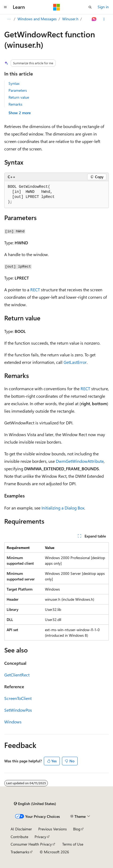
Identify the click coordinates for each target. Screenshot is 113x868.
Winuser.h (70, 19)
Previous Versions (53, 829)
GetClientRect (17, 675)
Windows (13, 722)
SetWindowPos (18, 710)
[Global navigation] (5, 7)
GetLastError (75, 362)
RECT (35, 290)
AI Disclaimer (21, 829)
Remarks (15, 104)
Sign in (103, 7)
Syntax (14, 83)
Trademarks (20, 852)
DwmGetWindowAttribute (80, 461)
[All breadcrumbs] (9, 19)
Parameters (18, 90)
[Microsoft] (57, 7)
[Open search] (90, 7)
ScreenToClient (18, 698)
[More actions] (104, 19)
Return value (19, 97)
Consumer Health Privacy (31, 844)
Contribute (19, 837)
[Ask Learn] (94, 19)
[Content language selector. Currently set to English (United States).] (35, 804)
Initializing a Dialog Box (63, 508)
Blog (77, 829)
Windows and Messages (37, 19)
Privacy (40, 837)
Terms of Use (73, 844)
